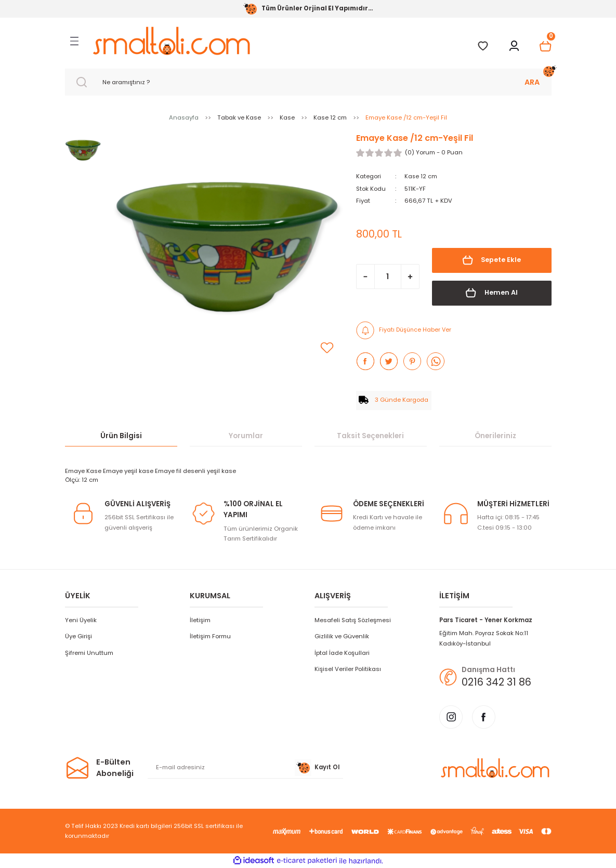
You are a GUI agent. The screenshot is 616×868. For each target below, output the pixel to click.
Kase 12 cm (421, 176)
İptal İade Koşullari (342, 652)
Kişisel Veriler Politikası (348, 669)
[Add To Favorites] (327, 348)
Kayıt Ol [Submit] (317, 768)
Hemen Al (492, 293)
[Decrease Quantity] (365, 277)
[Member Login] (514, 46)
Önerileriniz (495, 435)
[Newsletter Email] (245, 768)
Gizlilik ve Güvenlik (342, 636)
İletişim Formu (210, 636)
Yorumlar (246, 435)
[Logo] (171, 41)
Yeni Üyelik (81, 620)
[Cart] (545, 46)
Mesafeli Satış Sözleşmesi (353, 620)
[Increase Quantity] (410, 277)
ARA (532, 82)
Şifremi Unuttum (89, 652)
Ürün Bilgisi (121, 435)
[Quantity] (388, 277)
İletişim (200, 620)
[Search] (308, 82)
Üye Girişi (78, 636)
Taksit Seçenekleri (370, 435)
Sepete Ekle (492, 260)
